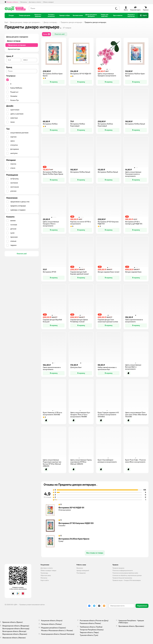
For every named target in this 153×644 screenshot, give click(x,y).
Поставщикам (81, 573)
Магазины (44, 578)
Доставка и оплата (47, 568)
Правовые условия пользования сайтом (32, 605)
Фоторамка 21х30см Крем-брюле (74, 539)
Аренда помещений (83, 570)
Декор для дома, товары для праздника (25, 22)
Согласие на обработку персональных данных (127, 575)
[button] (143, 15)
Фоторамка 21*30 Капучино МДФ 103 (76, 523)
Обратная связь (46, 575)
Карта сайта (45, 580)
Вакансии (80, 568)
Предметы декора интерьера (71, 22)
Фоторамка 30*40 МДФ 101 (71, 508)
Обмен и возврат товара (48, 570)
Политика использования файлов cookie (125, 573)
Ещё (6, 22)
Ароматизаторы (14, 49)
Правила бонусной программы (122, 578)
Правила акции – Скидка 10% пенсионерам (127, 580)
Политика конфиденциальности (123, 570)
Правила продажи (118, 568)
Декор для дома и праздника (17, 37)
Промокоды (44, 573)
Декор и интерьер (50, 22)
